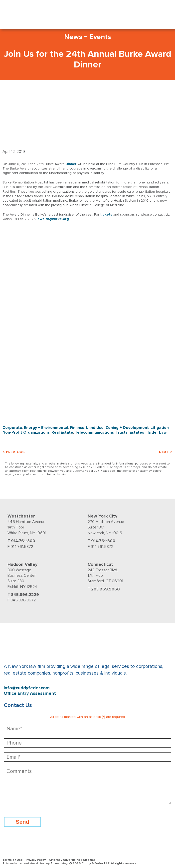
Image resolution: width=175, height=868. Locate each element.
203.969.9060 (105, 589)
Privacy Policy (36, 860)
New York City (102, 516)
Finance (77, 428)
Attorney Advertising (64, 860)
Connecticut (100, 564)
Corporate (12, 428)
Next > (166, 452)
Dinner (71, 164)
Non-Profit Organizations (26, 432)
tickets (106, 214)
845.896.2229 (25, 595)
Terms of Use (13, 860)
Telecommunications (94, 432)
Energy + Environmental (46, 428)
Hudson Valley (22, 564)
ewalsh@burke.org (53, 219)
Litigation (160, 428)
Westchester (21, 516)
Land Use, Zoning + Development (117, 428)
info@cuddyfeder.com (27, 688)
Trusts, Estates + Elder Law (141, 432)
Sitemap (89, 860)
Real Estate (62, 432)
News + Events (88, 37)
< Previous (14, 452)
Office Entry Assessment (30, 693)
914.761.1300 (23, 541)
